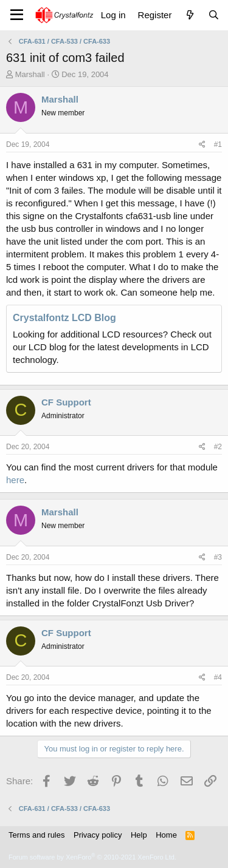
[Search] (214, 15)
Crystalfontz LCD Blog (64, 318)
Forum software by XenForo (92, 857)
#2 (218, 447)
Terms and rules (36, 835)
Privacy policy (98, 835)
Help (139, 835)
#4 (218, 677)
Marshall (30, 74)
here (15, 480)
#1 (218, 144)
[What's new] (189, 15)
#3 (218, 557)
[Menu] (17, 15)
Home (166, 835)
